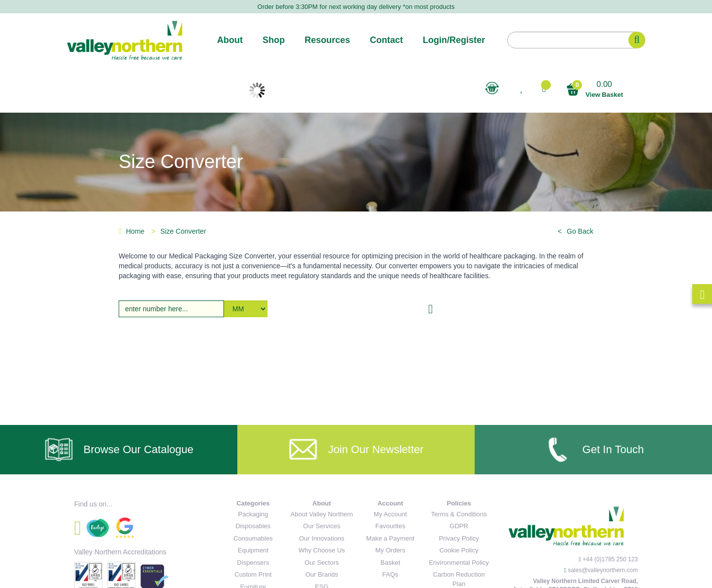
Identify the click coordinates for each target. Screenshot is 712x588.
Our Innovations (322, 538)
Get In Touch (593, 450)
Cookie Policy (459, 550)
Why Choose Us (322, 550)
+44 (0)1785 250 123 (610, 559)
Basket (391, 563)
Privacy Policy (459, 538)
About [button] (230, 40)
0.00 (594, 90)
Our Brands (321, 574)
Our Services (322, 526)
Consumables (253, 538)
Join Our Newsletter (356, 450)
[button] (544, 89)
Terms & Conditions (459, 514)
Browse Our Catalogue (119, 450)
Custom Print (253, 574)
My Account (390, 514)
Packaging (253, 514)
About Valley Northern (322, 514)
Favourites (390, 526)
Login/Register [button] (454, 40)
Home (132, 231)
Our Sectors (322, 563)
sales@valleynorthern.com (603, 570)
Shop (274, 40)
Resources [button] (327, 40)
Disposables (253, 526)
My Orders (390, 550)
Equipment (253, 550)
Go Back (580, 231)
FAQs (390, 574)
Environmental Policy (459, 563)
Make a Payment (391, 538)
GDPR (459, 526)
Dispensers (253, 563)
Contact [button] (386, 40)
